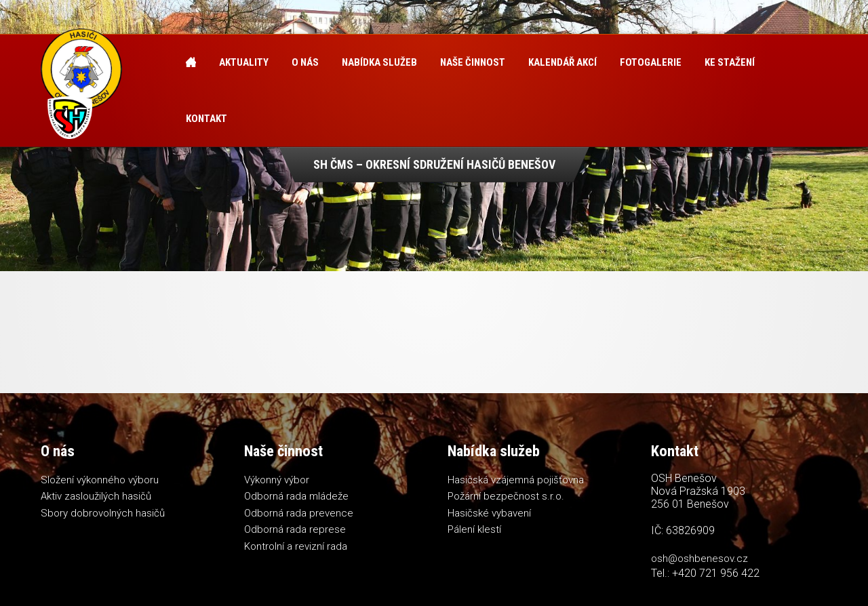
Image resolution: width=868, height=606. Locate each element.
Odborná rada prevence (299, 513)
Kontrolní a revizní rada (296, 546)
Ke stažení (730, 62)
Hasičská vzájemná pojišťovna (516, 480)
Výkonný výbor (277, 480)
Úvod (191, 63)
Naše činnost (473, 62)
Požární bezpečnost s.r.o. (506, 496)
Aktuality (244, 62)
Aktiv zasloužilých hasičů (96, 496)
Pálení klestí (474, 529)
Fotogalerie (651, 62)
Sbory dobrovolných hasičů (103, 513)
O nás (305, 62)
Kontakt (206, 119)
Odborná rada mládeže (296, 496)
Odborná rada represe (295, 529)
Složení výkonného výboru (100, 480)
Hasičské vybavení (489, 513)
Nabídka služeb (379, 62)
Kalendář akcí (563, 62)
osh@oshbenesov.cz (699, 559)
